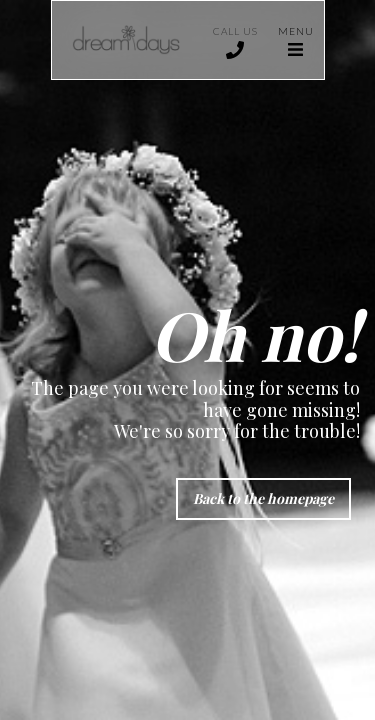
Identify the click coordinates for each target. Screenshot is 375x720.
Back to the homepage (263, 498)
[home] (127, 40)
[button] (296, 40)
